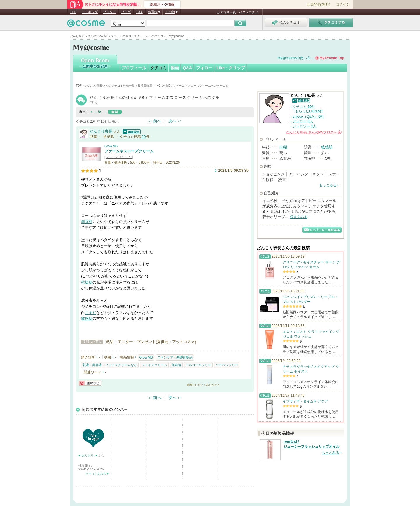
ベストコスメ (249, 12)
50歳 (283, 147)
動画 (175, 68)
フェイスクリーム (119, 157)
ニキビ (91, 313)
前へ (157, 121)
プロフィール (134, 68)
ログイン (343, 4)
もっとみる (328, 185)
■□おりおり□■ (88, 455)
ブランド (109, 12)
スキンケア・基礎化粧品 (175, 357)
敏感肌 (87, 318)
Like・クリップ (231, 68)
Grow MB (111, 146)
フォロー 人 (303, 121)
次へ (172, 121)
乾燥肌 (87, 282)
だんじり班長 (101, 131)
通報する (90, 383)
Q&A (139, 12)
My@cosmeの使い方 (294, 58)
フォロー (204, 68)
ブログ (126, 12)
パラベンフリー (227, 365)
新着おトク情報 (162, 5)
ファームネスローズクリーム (129, 151)
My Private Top (332, 58)
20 (144, 137)
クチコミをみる (96, 474)
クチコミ (158, 68)
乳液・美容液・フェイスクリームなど (110, 365)
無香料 (87, 222)
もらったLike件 (309, 111)
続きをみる (299, 217)
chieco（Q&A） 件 (308, 117)
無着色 (176, 365)
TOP (73, 12)
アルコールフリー (198, 365)
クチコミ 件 (304, 107)
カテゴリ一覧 (226, 12)
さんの (314, 132)
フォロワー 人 (304, 126)
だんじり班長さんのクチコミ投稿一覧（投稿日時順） (120, 86)
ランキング (90, 12)
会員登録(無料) (318, 4)
